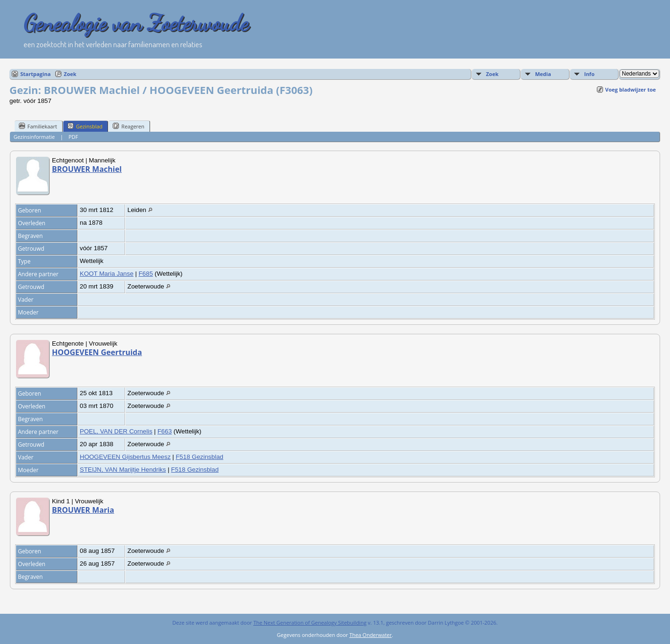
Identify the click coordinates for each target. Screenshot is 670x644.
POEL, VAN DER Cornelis (116, 431)
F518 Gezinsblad (199, 457)
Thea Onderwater (370, 635)
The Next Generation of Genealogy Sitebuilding (310, 623)
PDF (73, 137)
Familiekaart (38, 126)
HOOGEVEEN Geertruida (97, 352)
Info (589, 74)
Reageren (129, 126)
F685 (146, 274)
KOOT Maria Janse (107, 274)
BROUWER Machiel (87, 169)
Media (543, 74)
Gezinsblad (85, 126)
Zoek (70, 74)
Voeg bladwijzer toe (631, 89)
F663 (165, 431)
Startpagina (35, 74)
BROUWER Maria (83, 510)
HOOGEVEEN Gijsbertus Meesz (125, 457)
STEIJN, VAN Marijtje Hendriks (123, 470)
